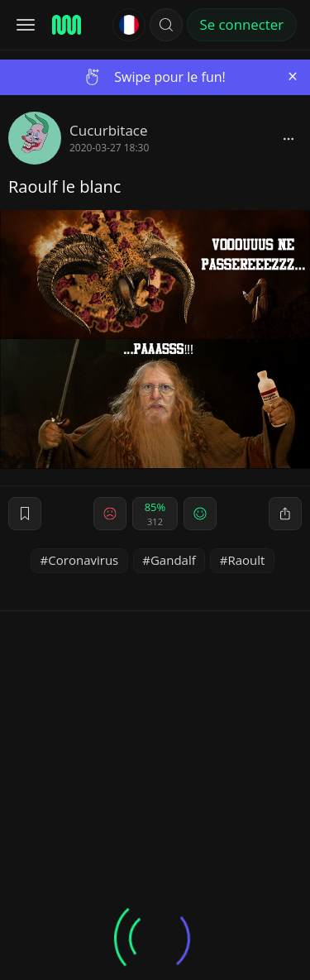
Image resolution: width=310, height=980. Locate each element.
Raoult (246, 560)
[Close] (293, 76)
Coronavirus (83, 560)
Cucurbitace (109, 130)
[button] (166, 25)
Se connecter (242, 24)
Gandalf (173, 560)
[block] (289, 138)
